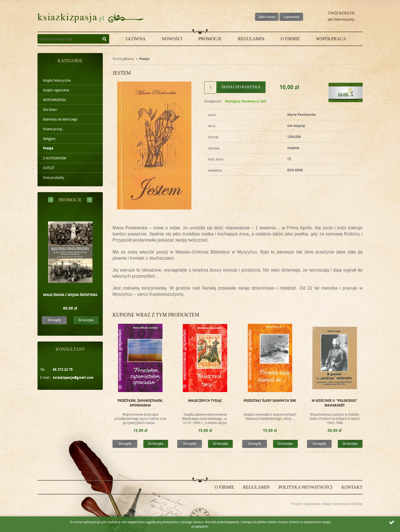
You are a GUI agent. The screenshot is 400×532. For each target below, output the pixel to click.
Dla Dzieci (50, 109)
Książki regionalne (56, 90)
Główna (136, 39)
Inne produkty (54, 177)
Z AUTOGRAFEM (55, 158)
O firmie (290, 39)
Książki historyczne (57, 80)
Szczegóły (54, 320)
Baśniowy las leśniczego (60, 119)
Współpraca (331, 39)
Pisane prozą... (54, 129)
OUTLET (49, 168)
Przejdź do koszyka (318, 18)
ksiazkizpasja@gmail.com (73, 377)
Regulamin (251, 39)
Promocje (210, 39)
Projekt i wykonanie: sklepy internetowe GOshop (327, 504)
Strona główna (123, 59)
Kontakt (352, 487)
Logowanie (291, 17)
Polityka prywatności (306, 487)
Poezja (48, 148)
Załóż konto (267, 17)
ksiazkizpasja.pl (71, 18)
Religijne (49, 139)
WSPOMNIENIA (54, 100)
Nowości (172, 39)
